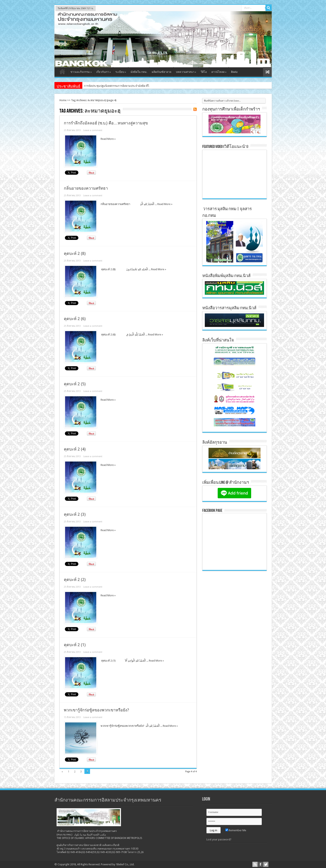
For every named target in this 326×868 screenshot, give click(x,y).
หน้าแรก (62, 72)
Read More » (108, 139)
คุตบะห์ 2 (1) (75, 645)
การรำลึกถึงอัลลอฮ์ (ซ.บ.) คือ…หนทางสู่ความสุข (106, 123)
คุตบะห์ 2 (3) (75, 514)
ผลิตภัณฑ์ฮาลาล (162, 72)
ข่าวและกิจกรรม (81, 72)
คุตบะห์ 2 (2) (75, 580)
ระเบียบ (121, 72)
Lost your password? (219, 839)
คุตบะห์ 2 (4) (75, 449)
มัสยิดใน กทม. (139, 72)
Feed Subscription (195, 109)
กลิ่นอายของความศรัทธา (86, 188)
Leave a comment (93, 130)
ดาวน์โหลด (219, 72)
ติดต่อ (234, 72)
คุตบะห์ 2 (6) (75, 319)
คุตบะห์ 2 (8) (75, 254)
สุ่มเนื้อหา (267, 72)
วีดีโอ (204, 72)
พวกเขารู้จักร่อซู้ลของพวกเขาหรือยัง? (96, 710)
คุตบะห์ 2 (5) (75, 384)
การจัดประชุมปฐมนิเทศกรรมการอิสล (106, 86)
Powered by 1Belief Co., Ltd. (118, 864)
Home (63, 100)
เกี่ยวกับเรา (104, 72)
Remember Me (236, 830)
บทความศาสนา (186, 72)
